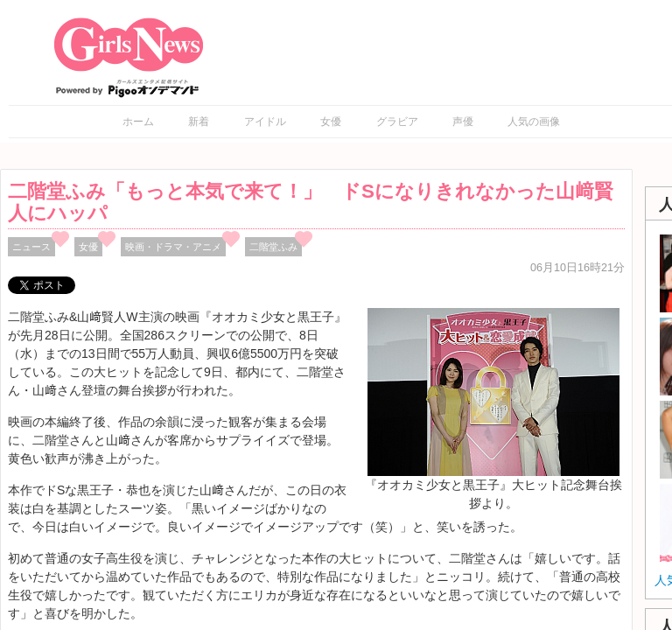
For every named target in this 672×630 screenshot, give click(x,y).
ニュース (31, 247)
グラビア (397, 122)
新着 (199, 122)
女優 (331, 122)
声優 (463, 122)
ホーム (138, 122)
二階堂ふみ (273, 247)
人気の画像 (534, 122)
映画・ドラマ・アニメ (173, 247)
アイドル (265, 122)
